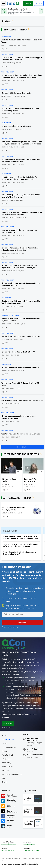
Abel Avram (7, 513)
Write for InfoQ (8, 755)
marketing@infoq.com (31, 851)
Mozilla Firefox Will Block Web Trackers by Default (21, 336)
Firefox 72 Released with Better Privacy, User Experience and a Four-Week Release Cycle (19, 267)
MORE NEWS (22, 447)
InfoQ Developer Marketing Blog (12, 776)
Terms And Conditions (20, 864)
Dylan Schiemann (8, 218)
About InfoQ (6, 763)
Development (6, 37)
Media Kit (5, 770)
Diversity (5, 782)
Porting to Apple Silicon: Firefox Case (16, 126)
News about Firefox (15, 30)
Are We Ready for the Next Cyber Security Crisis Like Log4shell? (19, 553)
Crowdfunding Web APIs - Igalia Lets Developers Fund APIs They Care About (21, 196)
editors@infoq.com (8, 851)
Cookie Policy (34, 864)
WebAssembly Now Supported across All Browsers (21, 434)
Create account (8, 739)
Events (4, 751)
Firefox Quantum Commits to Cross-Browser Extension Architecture (19, 417)
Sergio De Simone (8, 96)
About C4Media (8, 767)
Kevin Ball (5, 355)
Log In (5, 743)
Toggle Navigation (3, 3)
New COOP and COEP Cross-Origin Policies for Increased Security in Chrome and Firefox (19, 178)
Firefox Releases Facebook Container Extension (20, 367)
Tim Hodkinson (7, 370)
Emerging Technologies (10, 315)
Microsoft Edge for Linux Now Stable (16, 93)
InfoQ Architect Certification (33, 740)
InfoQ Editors (7, 759)
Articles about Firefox (17, 498)
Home (4, 735)
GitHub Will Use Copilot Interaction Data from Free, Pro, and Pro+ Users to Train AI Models (21, 537)
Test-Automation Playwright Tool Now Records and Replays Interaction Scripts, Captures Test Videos (22, 143)
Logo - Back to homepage (13, 3)
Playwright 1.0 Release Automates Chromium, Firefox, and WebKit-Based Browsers (22, 214)
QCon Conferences (9, 747)
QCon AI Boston (33, 749)
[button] (22, 622)
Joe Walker (6, 484)
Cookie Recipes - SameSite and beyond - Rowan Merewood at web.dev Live (21, 161)
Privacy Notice (7, 864)
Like (6, 48)
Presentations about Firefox (21, 454)
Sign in (39, 3)
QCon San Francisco (35, 755)
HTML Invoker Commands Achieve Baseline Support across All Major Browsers (22, 59)
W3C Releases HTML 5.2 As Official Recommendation (22, 401)
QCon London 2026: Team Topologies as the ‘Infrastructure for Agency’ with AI (20, 545)
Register (28, 3)
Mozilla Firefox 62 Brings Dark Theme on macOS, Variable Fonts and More (21, 302)
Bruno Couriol (7, 80)
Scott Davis (28, 484)
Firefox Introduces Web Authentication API (18, 352)
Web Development (8, 54)
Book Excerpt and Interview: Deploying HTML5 (13, 509)
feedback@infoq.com (9, 844)
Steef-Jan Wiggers (8, 45)
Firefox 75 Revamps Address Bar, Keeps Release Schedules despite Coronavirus (20, 249)
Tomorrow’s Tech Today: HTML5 (31, 480)
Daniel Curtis (6, 63)
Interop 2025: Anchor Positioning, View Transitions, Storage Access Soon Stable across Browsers (22, 76)
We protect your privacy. (10, 627)
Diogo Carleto (7, 306)
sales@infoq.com (29, 844)
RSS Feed (13, 21)
